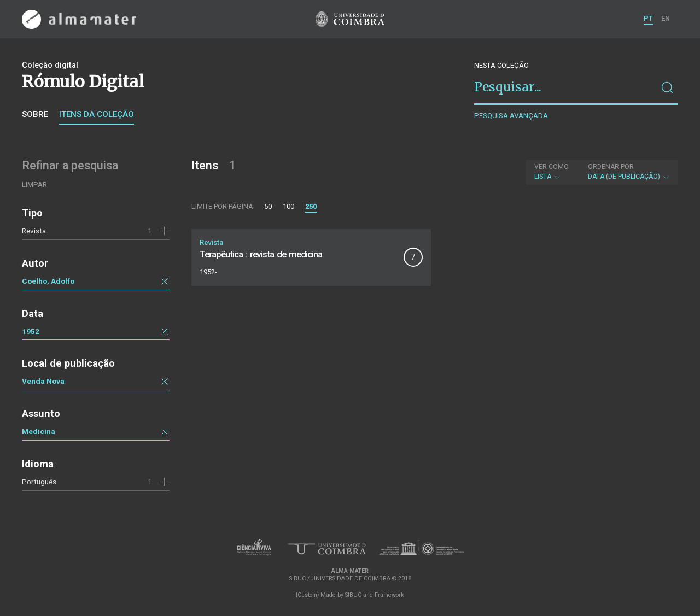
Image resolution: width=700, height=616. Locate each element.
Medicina (39, 431)
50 (268, 206)
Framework (389, 595)
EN (666, 18)
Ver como (552, 167)
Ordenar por (611, 167)
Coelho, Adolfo (48, 281)
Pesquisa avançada (511, 116)
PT (648, 18)
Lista (552, 172)
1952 (31, 331)
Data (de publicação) (629, 172)
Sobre (35, 114)
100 (288, 206)
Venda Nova (43, 381)
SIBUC (353, 595)
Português (39, 482)
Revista (34, 231)
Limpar (34, 184)
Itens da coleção (97, 114)
